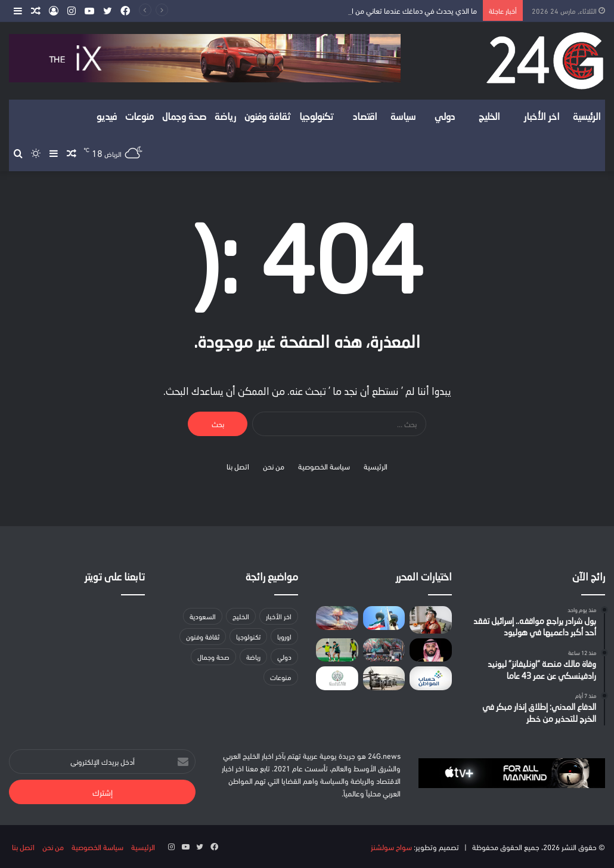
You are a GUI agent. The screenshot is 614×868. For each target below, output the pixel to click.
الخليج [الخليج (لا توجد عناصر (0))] (241, 616)
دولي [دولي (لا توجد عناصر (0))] (284, 657)
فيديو (107, 118)
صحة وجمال (184, 118)
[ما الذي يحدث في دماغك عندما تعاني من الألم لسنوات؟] (430, 620)
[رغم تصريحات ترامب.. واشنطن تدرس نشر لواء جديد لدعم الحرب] (384, 678)
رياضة (225, 118)
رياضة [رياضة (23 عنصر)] (253, 657)
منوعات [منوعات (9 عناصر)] (281, 677)
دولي (445, 118)
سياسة (403, 118)
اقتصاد (365, 118)
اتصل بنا (238, 466)
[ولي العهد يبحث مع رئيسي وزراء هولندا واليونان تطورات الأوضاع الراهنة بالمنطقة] (430, 650)
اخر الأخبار (542, 118)
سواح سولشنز (391, 847)
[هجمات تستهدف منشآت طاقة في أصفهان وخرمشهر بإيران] (337, 618)
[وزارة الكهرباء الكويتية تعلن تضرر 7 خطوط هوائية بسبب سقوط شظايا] (384, 618)
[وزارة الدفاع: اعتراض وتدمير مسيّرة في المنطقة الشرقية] (337, 678)
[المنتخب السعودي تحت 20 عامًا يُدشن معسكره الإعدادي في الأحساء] (337, 650)
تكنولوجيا (317, 118)
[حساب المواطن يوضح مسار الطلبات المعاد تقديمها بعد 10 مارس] (430, 678)
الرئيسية (587, 118)
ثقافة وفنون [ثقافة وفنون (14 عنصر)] (203, 636)
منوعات (139, 118)
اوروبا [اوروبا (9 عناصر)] (284, 636)
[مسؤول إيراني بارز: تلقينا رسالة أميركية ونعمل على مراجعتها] (384, 650)
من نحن (274, 466)
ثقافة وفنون (268, 118)
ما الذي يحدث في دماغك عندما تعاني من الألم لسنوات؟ (394, 10)
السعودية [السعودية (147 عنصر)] (203, 616)
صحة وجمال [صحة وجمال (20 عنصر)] (213, 657)
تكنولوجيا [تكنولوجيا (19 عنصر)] (248, 636)
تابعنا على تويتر (115, 578)
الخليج (489, 118)
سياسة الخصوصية (324, 466)
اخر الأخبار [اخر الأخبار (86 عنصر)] (279, 616)
